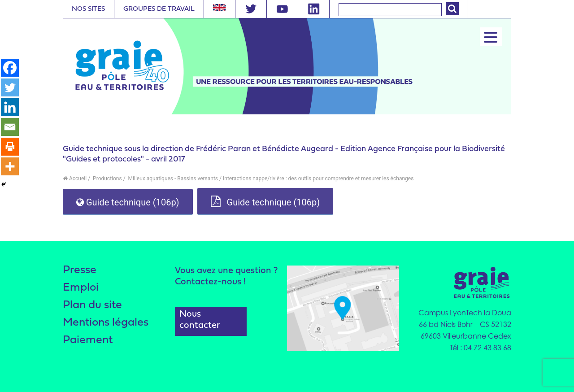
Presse (80, 270)
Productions (107, 179)
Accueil (75, 179)
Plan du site (92, 305)
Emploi (81, 288)
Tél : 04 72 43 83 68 (481, 348)
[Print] (10, 147)
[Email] (10, 127)
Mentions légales (106, 323)
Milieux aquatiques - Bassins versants (172, 179)
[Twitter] (10, 87)
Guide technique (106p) (128, 202)
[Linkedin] (10, 107)
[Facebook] (10, 68)
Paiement (88, 340)
